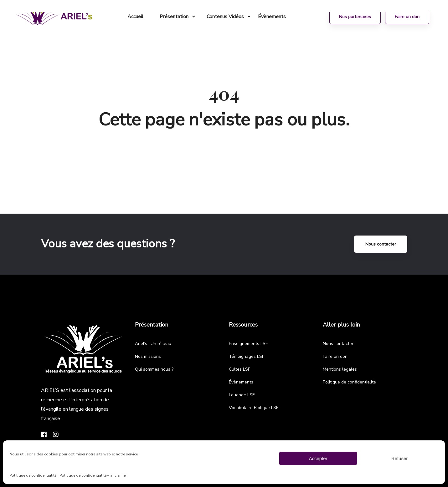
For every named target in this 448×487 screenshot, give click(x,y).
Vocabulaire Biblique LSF (254, 408)
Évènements (241, 382)
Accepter (318, 458)
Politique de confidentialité (33, 475)
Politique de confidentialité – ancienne (93, 475)
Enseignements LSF (248, 344)
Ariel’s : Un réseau (153, 344)
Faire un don (335, 356)
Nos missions (148, 356)
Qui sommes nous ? (154, 369)
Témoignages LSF (247, 356)
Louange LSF (242, 395)
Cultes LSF (239, 369)
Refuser (400, 458)
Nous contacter (381, 244)
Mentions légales (340, 369)
